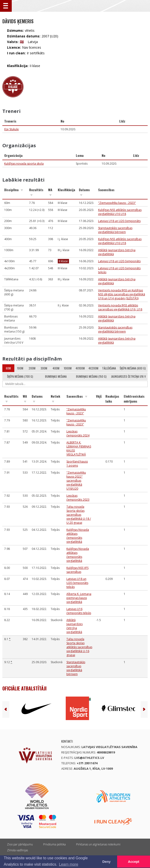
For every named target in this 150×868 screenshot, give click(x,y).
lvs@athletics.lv (89, 758)
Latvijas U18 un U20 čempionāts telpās (77, 583)
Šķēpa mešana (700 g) (20, 376)
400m (56, 368)
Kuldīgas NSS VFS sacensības (77, 570)
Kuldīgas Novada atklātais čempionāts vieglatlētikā (78, 536)
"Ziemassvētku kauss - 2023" (117, 203)
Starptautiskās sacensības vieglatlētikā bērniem (115, 230)
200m (32, 368)
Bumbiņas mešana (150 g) (91, 376)
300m (44, 368)
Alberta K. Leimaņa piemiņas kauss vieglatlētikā (79, 598)
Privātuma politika (54, 844)
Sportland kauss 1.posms (77, 464)
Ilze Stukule (12, 129)
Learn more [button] (69, 864)
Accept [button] (134, 862)
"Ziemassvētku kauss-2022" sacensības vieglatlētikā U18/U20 (76, 481)
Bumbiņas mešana (56, 376)
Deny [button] (106, 862)
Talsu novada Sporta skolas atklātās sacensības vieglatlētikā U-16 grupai (79, 647)
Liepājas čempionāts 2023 (78, 498)
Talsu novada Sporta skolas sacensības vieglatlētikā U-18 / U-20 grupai (79, 515)
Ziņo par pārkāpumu (20, 844)
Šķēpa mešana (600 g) (133, 368)
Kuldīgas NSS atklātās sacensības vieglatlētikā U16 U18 (120, 212)
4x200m (93, 368)
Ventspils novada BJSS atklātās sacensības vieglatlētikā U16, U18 (120, 307)
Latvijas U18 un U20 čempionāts (119, 221)
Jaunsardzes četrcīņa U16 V (128, 376)
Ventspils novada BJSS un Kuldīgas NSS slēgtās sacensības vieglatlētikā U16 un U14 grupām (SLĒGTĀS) (122, 294)
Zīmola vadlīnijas (17, 850)
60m (8, 368)
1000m (68, 368)
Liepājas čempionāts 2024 (78, 433)
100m (20, 368)
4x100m (80, 368)
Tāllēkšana (109, 368)
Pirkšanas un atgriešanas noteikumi (98, 844)
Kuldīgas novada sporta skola (24, 164)
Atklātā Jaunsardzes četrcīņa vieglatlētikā (75, 626)
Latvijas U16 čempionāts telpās (79, 611)
